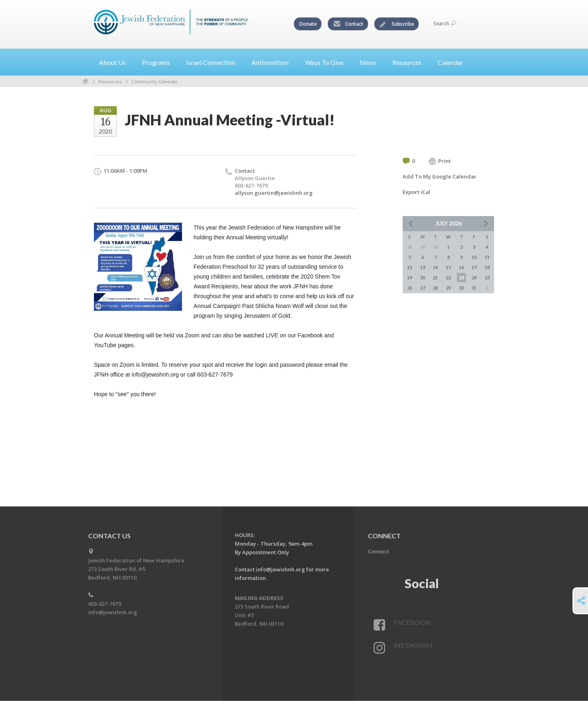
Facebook (412, 622)
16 (461, 267)
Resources (110, 81)
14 (435, 267)
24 (474, 278)
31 (474, 288)
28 (435, 288)
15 (448, 267)
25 (487, 278)
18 (487, 267)
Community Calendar (155, 81)
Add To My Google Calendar (440, 176)
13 (423, 267)
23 (461, 278)
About (116, 62)
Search (445, 23)
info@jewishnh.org (113, 612)
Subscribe (397, 24)
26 (410, 288)
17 (474, 267)
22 (448, 278)
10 (474, 257)
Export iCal (416, 192)
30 (461, 288)
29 (448, 288)
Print (440, 161)
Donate (308, 24)
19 (410, 278)
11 (487, 257)
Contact (348, 24)
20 (423, 278)
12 (410, 267)
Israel (214, 62)
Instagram (413, 645)
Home (85, 81)
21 (435, 278)
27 (423, 288)
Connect (379, 551)
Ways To (327, 62)
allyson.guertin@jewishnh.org (274, 193)
